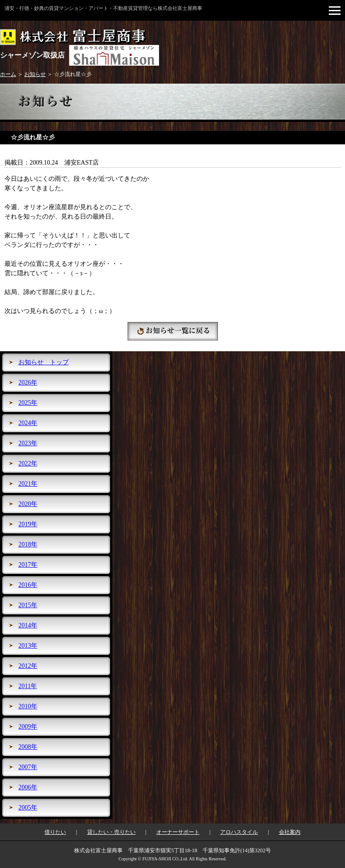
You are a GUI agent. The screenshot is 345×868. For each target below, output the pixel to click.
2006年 (28, 787)
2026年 (28, 383)
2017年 (28, 565)
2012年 (28, 666)
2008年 (28, 747)
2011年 (28, 686)
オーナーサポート (178, 832)
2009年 (28, 727)
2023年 (28, 443)
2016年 (28, 585)
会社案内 (290, 832)
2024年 (28, 423)
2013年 (28, 646)
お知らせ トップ (44, 362)
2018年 (28, 544)
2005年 (28, 808)
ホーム (8, 74)
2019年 (28, 524)
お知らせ (35, 74)
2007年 (28, 767)
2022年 (28, 463)
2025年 (28, 403)
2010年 (28, 706)
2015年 (28, 605)
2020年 (28, 504)
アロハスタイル (239, 832)
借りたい (55, 832)
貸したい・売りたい (111, 832)
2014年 (28, 625)
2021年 (28, 484)
